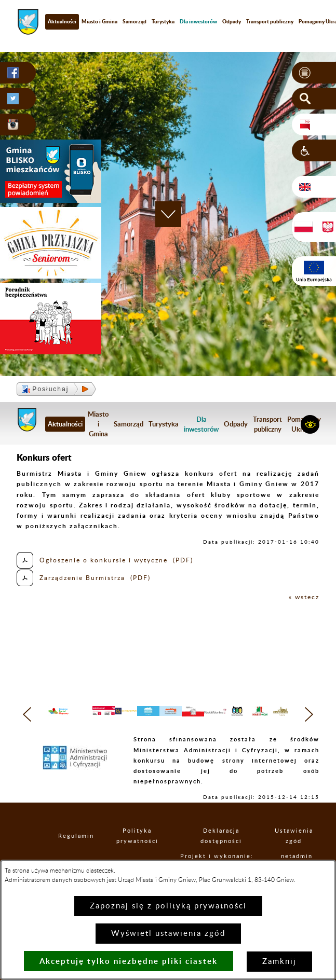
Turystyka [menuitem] (163, 21)
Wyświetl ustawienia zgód (168, 934)
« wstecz (304, 597)
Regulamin (77, 847)
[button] (314, 73)
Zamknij (279, 962)
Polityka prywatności (148, 847)
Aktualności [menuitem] (62, 21)
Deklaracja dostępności (233, 847)
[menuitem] (198, 22)
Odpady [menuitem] (232, 21)
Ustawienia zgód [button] (302, 847)
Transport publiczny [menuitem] (267, 424)
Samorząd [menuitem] (135, 21)
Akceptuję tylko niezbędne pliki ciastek (129, 961)
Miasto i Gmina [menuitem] (99, 21)
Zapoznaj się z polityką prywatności (168, 906)
